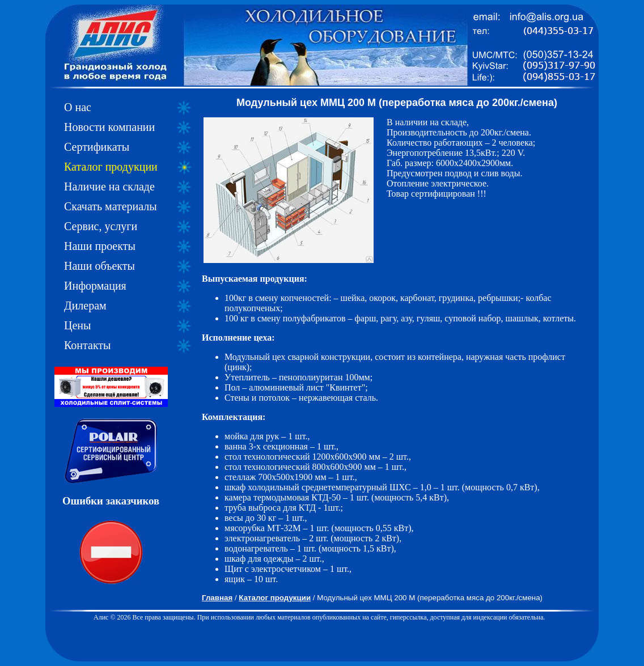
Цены (77, 325)
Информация (95, 286)
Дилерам (85, 306)
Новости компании (109, 127)
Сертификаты (97, 147)
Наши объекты (99, 266)
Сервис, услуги (101, 226)
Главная (217, 598)
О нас (78, 107)
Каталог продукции (111, 167)
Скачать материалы (111, 206)
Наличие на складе (109, 186)
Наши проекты (100, 246)
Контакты (88, 345)
